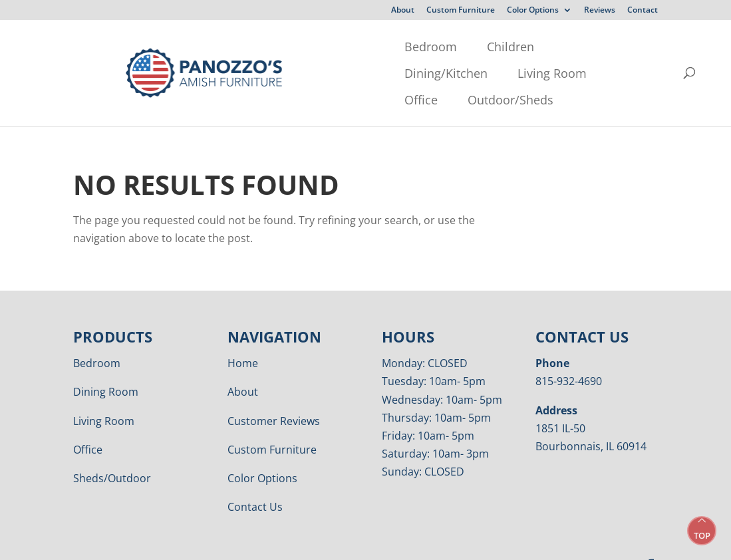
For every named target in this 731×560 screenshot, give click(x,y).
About (403, 11)
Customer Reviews (274, 394)
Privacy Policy (247, 541)
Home (243, 337)
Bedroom (169, 47)
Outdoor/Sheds (186, 73)
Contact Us (255, 480)
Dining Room (106, 365)
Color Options (533, 11)
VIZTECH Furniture (414, 541)
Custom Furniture (461, 11)
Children (249, 47)
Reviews (600, 11)
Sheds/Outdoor (112, 452)
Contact (643, 11)
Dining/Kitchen (344, 47)
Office (531, 47)
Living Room (450, 47)
